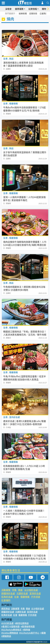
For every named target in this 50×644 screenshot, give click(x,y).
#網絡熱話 (6, 636)
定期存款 (33, 13)
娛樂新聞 (23, 13)
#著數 (43, 633)
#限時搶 (26, 630)
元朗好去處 (22, 593)
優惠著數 (19, 9)
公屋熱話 (44, 13)
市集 (14, 590)
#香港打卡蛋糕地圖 (10, 626)
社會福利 (6, 600)
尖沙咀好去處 (31, 590)
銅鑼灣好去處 (8, 593)
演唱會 (8, 9)
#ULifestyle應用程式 (11, 630)
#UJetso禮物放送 (10, 633)
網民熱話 (6, 608)
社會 (17, 597)
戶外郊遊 (36, 597)
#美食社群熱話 (22, 623)
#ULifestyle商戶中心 (29, 633)
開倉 (20, 590)
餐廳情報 (25, 597)
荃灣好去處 (35, 593)
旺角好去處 (7, 597)
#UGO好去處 (7, 623)
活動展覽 (6, 590)
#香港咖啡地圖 (28, 626)
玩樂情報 (33, 9)
